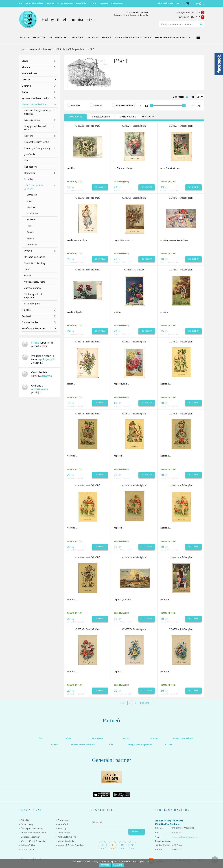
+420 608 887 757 (189, 17)
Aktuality (25, 820)
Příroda (28, 251)
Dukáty (26, 79)
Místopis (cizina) (32, 120)
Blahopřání (32, 195)
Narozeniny (32, 213)
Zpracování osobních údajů (71, 845)
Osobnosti (30, 173)
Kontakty (62, 829)
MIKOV (154, 738)
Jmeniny (31, 201)
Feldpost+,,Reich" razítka (37, 142)
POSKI (169, 744)
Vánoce (31, 238)
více (146, 861)
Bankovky (27, 316)
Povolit (105, 865)
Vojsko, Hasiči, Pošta (35, 282)
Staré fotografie (32, 304)
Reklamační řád (28, 845)
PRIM (126, 738)
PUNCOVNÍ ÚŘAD (183, 738)
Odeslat (137, 832)
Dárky (25, 92)
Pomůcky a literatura (34, 328)
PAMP (55, 744)
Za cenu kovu (29, 73)
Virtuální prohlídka (67, 841)
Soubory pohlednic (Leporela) (34, 296)
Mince (25, 61)
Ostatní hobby (30, 322)
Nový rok (31, 220)
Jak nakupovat (28, 849)
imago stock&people (140, 744)
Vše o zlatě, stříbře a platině (34, 841)
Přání (29, 226)
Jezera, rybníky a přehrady (37, 148)
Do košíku (100, 187)
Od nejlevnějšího (101, 117)
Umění (28, 275)
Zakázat (118, 865)
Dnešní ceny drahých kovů (33, 833)
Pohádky (29, 179)
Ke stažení (63, 824)
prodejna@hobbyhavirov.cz (185, 837)
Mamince (31, 207)
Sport (27, 269)
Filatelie (26, 310)
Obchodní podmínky (30, 837)
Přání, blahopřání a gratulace (70, 49)
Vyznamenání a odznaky (35, 98)
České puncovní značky (32, 829)
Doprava (29, 136)
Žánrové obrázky (33, 288)
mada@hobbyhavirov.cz (188, 12)
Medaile (26, 67)
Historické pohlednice (41, 49)
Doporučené (75, 117)
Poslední (144, 703)
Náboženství (31, 167)
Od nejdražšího (128, 117)
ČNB (69, 738)
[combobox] (200, 97)
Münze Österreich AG (83, 744)
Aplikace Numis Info (67, 837)
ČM (40, 738)
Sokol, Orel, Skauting (35, 263)
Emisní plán (63, 820)
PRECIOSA (97, 738)
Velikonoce (32, 244)
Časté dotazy (27, 824)
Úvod (24, 49)
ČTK (111, 744)
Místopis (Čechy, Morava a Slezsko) (38, 112)
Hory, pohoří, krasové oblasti (35, 128)
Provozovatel (64, 833)
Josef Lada (30, 154)
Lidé (26, 161)
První (122, 703)
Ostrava (26, 86)
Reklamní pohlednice (35, 257)
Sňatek (30, 232)
